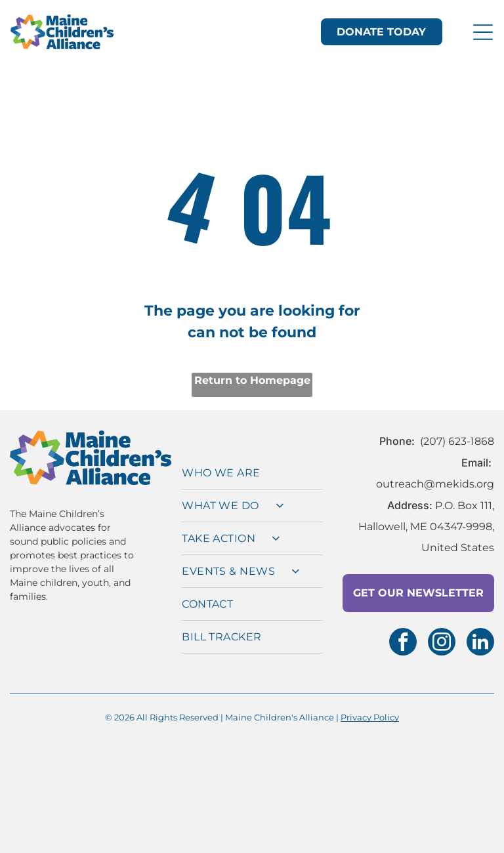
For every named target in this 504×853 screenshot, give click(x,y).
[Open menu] (483, 27)
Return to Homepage (252, 370)
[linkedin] (480, 633)
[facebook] (403, 633)
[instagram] (442, 633)
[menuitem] (252, 463)
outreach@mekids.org (435, 473)
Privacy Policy (370, 707)
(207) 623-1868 (457, 431)
